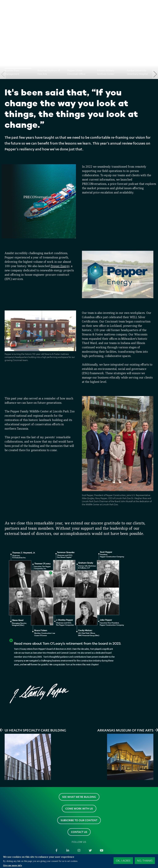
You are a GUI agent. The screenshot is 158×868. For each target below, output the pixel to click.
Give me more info (12, 865)
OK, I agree (123, 860)
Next (155, 74)
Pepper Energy (60, 266)
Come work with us (79, 808)
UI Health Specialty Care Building (35, 730)
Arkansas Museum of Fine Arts (49, 72)
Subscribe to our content (79, 820)
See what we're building (79, 797)
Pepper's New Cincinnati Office (76, 72)
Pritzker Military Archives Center (106, 72)
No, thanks (145, 860)
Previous (3, 74)
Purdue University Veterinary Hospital (137, 72)
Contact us (79, 832)
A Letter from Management (12, 72)
